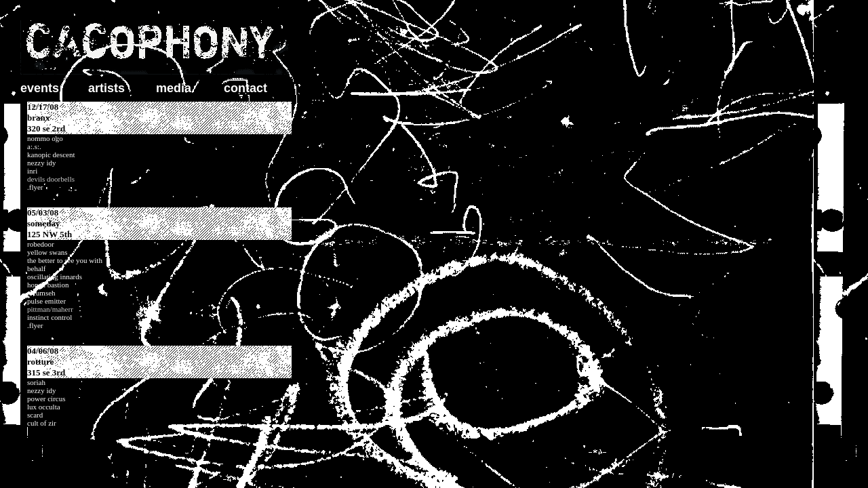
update (156, 264)
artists (106, 88)
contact (245, 88)
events (40, 88)
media (174, 88)
